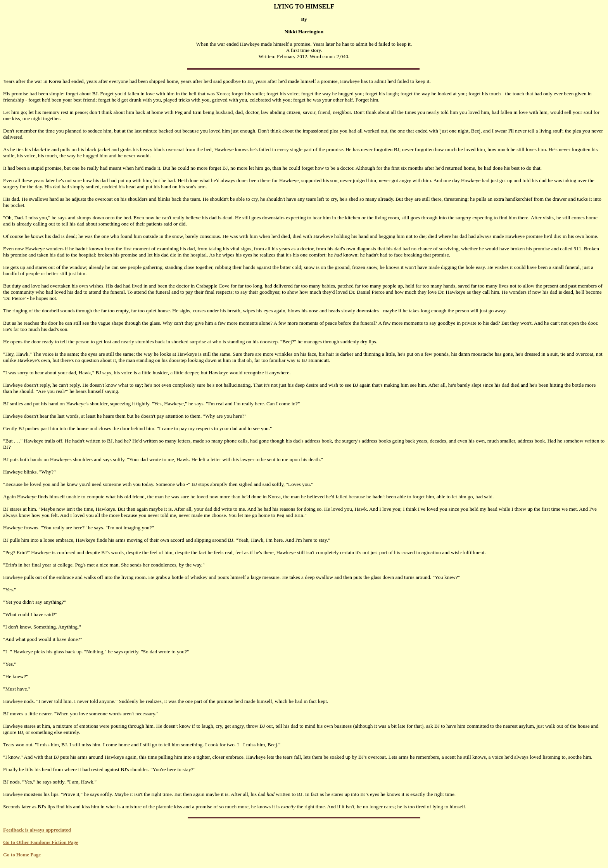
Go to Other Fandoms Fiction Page (41, 842)
